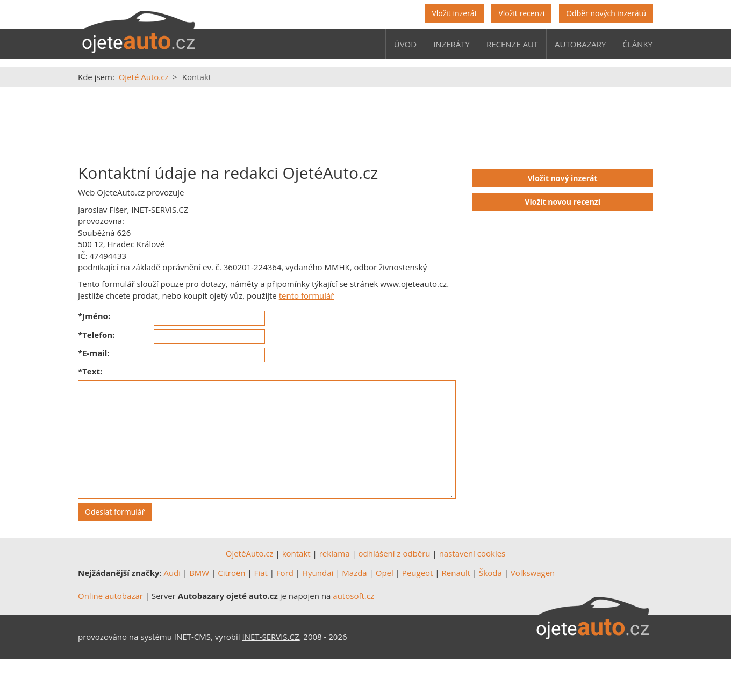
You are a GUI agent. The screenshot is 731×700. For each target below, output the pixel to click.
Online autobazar (110, 596)
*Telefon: (96, 335)
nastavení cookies (472, 553)
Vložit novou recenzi (562, 202)
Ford (285, 573)
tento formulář (307, 295)
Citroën (231, 573)
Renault (456, 573)
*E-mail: (94, 353)
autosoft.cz (353, 596)
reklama (335, 553)
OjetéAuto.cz (250, 553)
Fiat (261, 573)
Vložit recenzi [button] (521, 13)
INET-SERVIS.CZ (271, 637)
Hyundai (318, 573)
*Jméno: (94, 316)
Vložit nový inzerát (563, 178)
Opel (385, 573)
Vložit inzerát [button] (454, 13)
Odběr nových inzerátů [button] (606, 13)
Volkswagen (533, 573)
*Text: (90, 371)
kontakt (296, 553)
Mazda (354, 573)
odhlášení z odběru (395, 553)
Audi (172, 573)
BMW (199, 573)
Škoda (490, 573)
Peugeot (418, 573)
